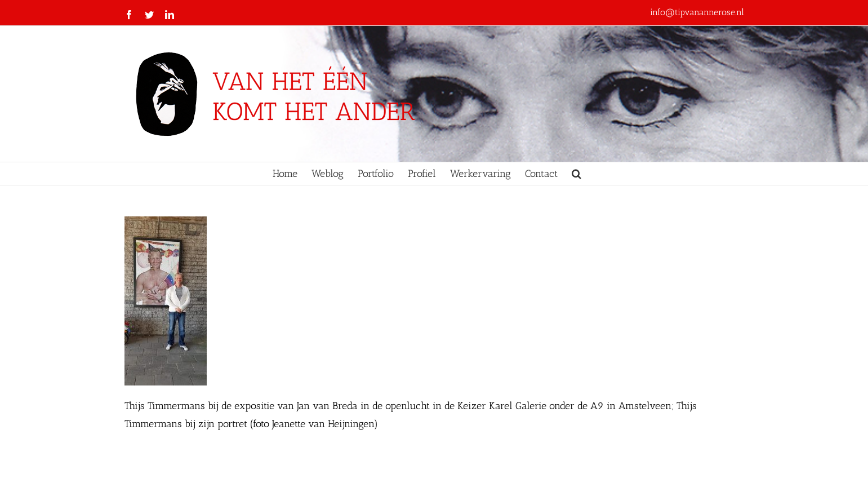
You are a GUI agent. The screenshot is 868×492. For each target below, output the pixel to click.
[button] (577, 174)
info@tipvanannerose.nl (697, 12)
